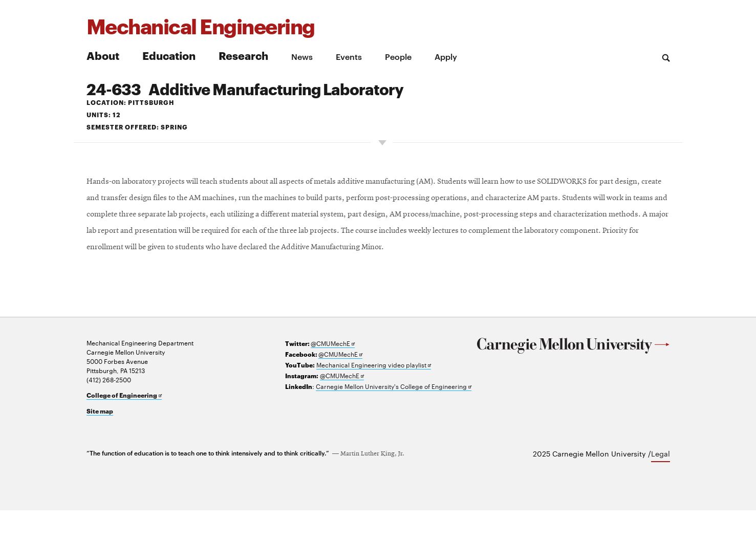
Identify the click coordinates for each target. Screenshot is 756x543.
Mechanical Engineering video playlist (374, 397)
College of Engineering (124, 428)
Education (169, 55)
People (398, 56)
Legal (661, 486)
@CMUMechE (333, 376)
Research (243, 55)
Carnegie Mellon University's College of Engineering (394, 419)
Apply (446, 56)
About (103, 55)
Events (349, 56)
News (302, 56)
